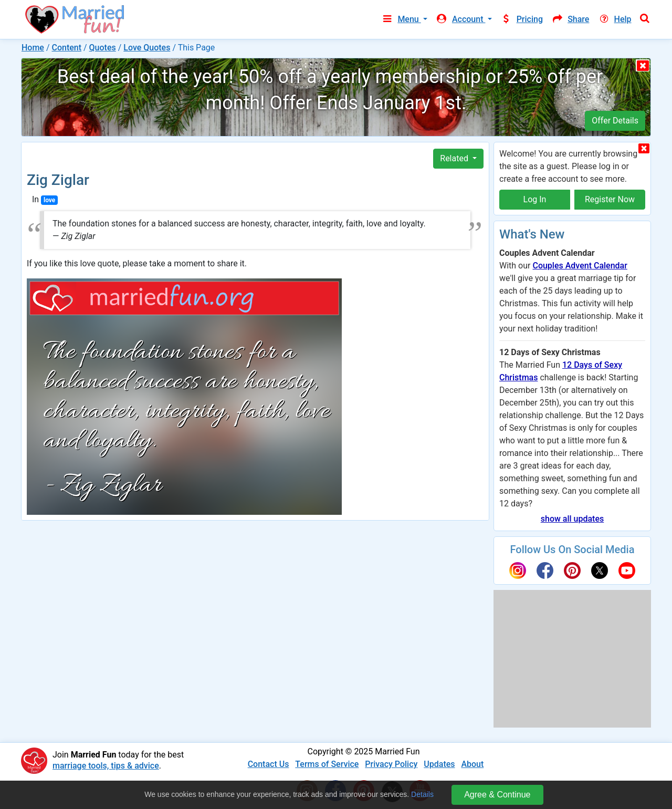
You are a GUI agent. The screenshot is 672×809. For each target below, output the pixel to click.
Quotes (103, 48)
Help (614, 19)
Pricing (522, 19)
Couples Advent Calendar (580, 266)
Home (33, 48)
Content (66, 48)
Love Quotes (147, 48)
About (472, 764)
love (49, 200)
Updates (439, 764)
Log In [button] (535, 199)
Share (570, 19)
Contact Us (269, 764)
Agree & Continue (497, 795)
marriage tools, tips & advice (106, 766)
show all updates (572, 519)
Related (455, 158)
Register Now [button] (610, 199)
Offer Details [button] (615, 121)
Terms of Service (327, 764)
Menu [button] (401, 19)
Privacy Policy (391, 764)
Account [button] (461, 19)
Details (422, 794)
